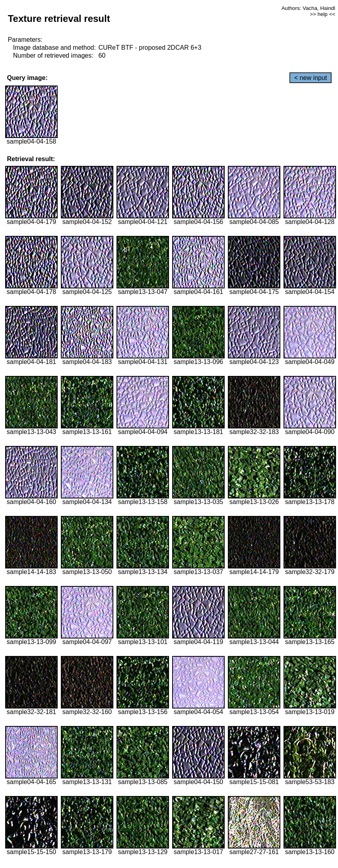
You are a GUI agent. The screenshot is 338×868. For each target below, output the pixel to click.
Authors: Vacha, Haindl (308, 8)
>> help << (322, 14)
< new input (311, 78)
